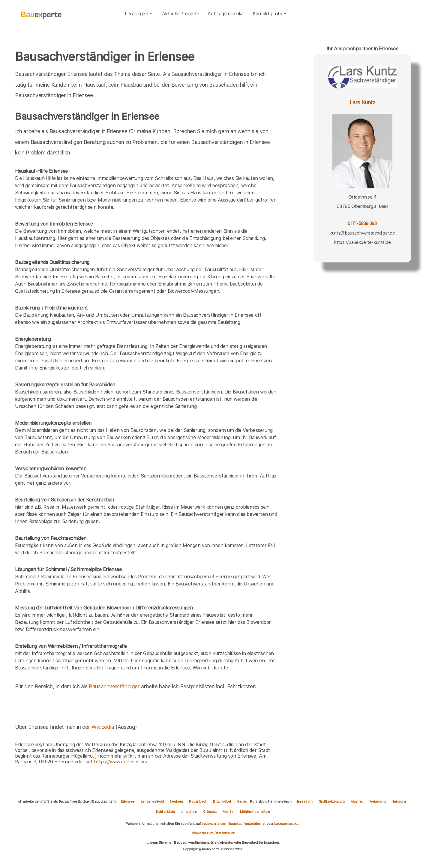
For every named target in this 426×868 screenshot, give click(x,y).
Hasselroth (304, 801)
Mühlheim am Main (255, 812)
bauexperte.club (287, 824)
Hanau (242, 801)
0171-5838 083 (362, 223)
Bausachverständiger (114, 686)
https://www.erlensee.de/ (120, 762)
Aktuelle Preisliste (181, 14)
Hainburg (399, 801)
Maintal (228, 812)
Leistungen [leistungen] (139, 14)
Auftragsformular (226, 14)
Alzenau (357, 801)
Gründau (210, 812)
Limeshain (189, 812)
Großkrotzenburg (332, 801)
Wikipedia (103, 727)
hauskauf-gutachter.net (247, 824)
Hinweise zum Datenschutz (213, 833)
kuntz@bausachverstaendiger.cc (362, 233)
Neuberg (176, 801)
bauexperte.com (214, 824)
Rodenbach (198, 801)
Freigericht (378, 801)
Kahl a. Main (165, 812)
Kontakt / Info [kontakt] (270, 14)
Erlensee (128, 801)
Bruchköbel (222, 801)
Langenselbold (152, 801)
